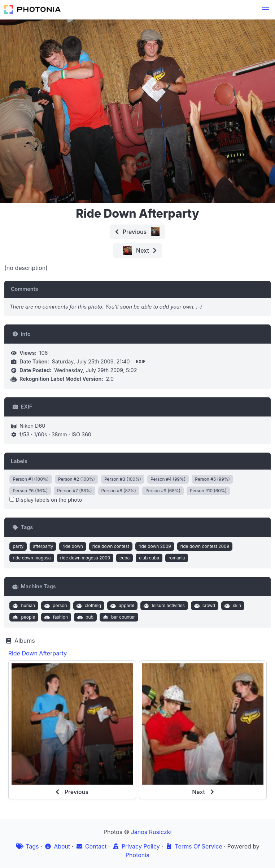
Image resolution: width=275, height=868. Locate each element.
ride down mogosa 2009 (85, 558)
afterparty (43, 546)
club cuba (149, 558)
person (55, 606)
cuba (125, 558)
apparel (122, 606)
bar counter (118, 617)
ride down (73, 546)
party (18, 546)
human (23, 606)
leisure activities (163, 606)
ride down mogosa (32, 558)
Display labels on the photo (46, 500)
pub (85, 617)
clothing (88, 606)
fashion (55, 617)
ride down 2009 (155, 546)
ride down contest (111, 546)
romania (177, 558)
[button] (266, 9)
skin (232, 606)
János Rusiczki (151, 832)
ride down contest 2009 (205, 546)
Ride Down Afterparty (38, 653)
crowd (204, 606)
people (23, 617)
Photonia (137, 855)
